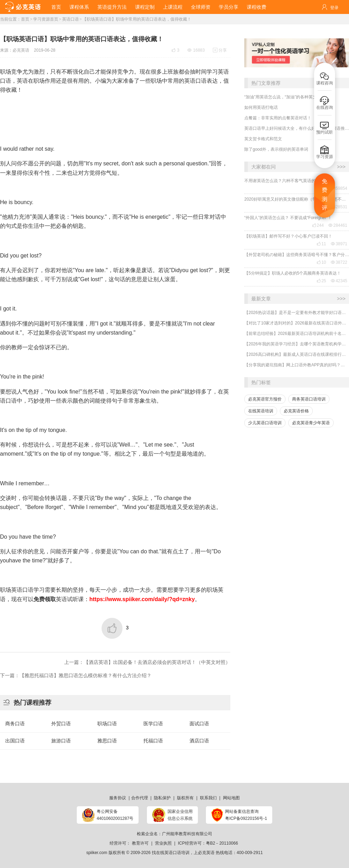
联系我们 (208, 798)
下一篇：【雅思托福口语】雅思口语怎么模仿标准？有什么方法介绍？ (76, 675)
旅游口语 (61, 741)
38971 (339, 244)
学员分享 (229, 7)
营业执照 (163, 843)
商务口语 (15, 724)
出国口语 (15, 741)
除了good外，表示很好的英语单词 (276, 149)
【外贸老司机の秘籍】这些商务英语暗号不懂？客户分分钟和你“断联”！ (297, 255)
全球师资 (201, 7)
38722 (339, 262)
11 (321, 244)
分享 (220, 50)
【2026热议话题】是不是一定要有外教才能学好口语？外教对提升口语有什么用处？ (297, 313)
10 (321, 262)
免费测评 (325, 195)
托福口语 (153, 741)
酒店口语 (199, 741)
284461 (338, 225)
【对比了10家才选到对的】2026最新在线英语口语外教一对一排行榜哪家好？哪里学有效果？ (297, 323)
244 (318, 225)
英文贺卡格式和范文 (263, 139)
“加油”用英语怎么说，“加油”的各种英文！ (283, 97)
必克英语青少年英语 (311, 423)
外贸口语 (61, 724)
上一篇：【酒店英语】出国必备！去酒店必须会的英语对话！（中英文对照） (147, 662)
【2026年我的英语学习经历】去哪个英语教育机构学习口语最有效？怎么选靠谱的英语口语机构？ (297, 344)
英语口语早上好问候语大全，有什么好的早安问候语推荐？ (297, 128)
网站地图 (231, 798)
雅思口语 (107, 741)
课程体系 (79, 7)
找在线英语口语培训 (171, 853)
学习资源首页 (46, 19)
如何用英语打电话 (261, 107)
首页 (56, 7)
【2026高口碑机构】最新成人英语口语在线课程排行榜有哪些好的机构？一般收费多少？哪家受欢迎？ (297, 354)
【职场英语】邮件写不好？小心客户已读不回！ (288, 236)
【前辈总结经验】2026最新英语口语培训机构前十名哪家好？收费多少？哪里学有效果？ (297, 334)
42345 (339, 281)
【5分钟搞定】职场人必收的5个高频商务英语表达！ (293, 273)
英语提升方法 (112, 7)
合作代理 (140, 798)
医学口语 (153, 724)
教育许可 (140, 843)
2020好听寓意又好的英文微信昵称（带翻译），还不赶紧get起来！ (297, 199)
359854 (338, 188)
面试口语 (199, 724)
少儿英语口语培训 (265, 423)
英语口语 (70, 19)
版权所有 (185, 798)
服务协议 (118, 798)
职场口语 (107, 724)
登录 (334, 8)
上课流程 (173, 7)
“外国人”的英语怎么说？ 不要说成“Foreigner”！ (288, 218)
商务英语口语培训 (309, 399)
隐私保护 (162, 798)
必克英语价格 (296, 411)
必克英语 (21, 50)
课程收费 (257, 7)
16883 (196, 50)
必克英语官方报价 (265, 399)
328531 (338, 207)
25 (321, 281)
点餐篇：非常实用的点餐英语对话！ (278, 118)
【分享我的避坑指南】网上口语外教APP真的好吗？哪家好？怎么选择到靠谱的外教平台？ (297, 365)
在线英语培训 (261, 411)
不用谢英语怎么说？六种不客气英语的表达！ (286, 181)
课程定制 (145, 7)
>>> (341, 167)
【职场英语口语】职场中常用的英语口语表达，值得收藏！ (137, 19)
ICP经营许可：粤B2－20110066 (208, 843)
